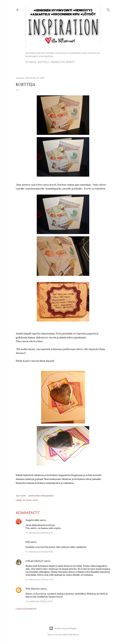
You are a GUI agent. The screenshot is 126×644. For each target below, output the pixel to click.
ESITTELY (43, 62)
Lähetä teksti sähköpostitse (41, 496)
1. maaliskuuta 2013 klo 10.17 (39, 601)
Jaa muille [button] (21, 496)
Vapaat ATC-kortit (63, 62)
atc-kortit (27, 500)
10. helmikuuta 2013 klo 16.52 (39, 552)
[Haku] (108, 9)
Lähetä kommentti (26, 609)
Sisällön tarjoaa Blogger (63, 628)
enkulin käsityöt (35, 561)
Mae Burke (73, 635)
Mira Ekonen (33, 589)
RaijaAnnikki (32, 520)
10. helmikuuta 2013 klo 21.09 (40, 579)
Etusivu (31, 62)
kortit (35, 500)
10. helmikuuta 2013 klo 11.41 (39, 533)
